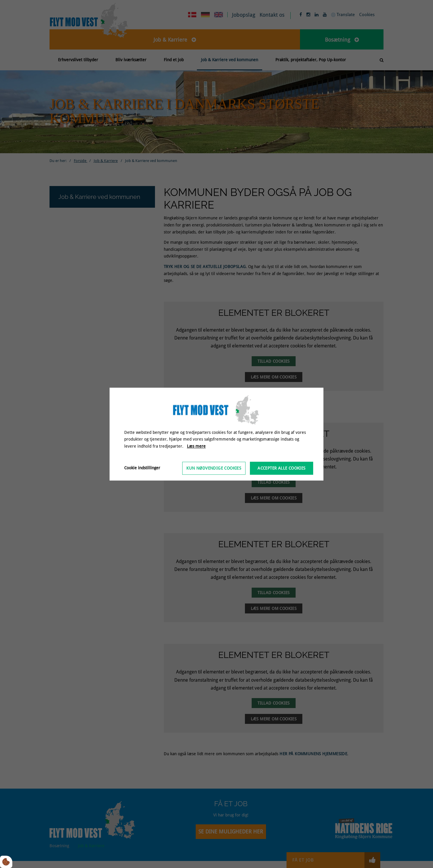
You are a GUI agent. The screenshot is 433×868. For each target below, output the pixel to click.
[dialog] (216, 434)
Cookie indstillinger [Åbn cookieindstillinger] (142, 468)
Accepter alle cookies (281, 468)
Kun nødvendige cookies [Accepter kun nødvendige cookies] (214, 468)
